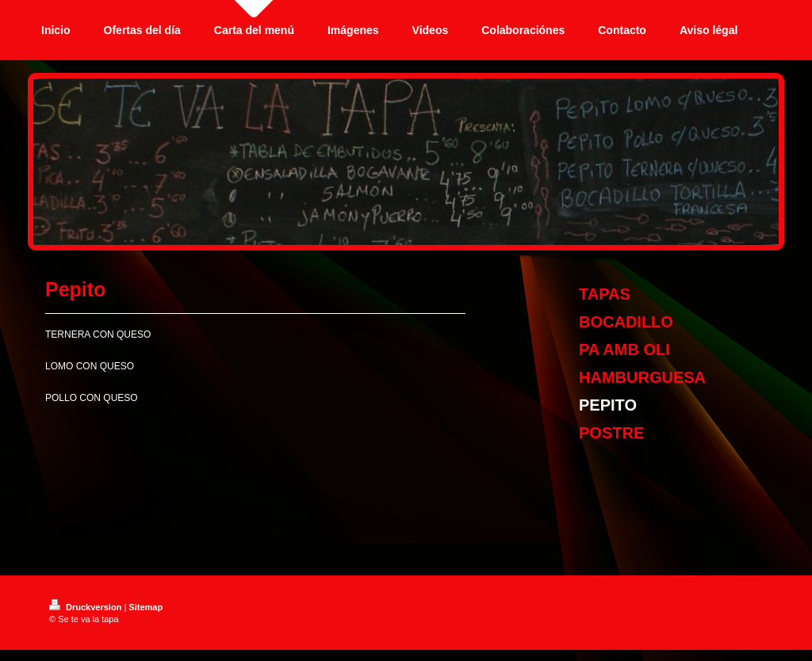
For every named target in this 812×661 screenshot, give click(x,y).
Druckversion (86, 607)
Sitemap (146, 607)
